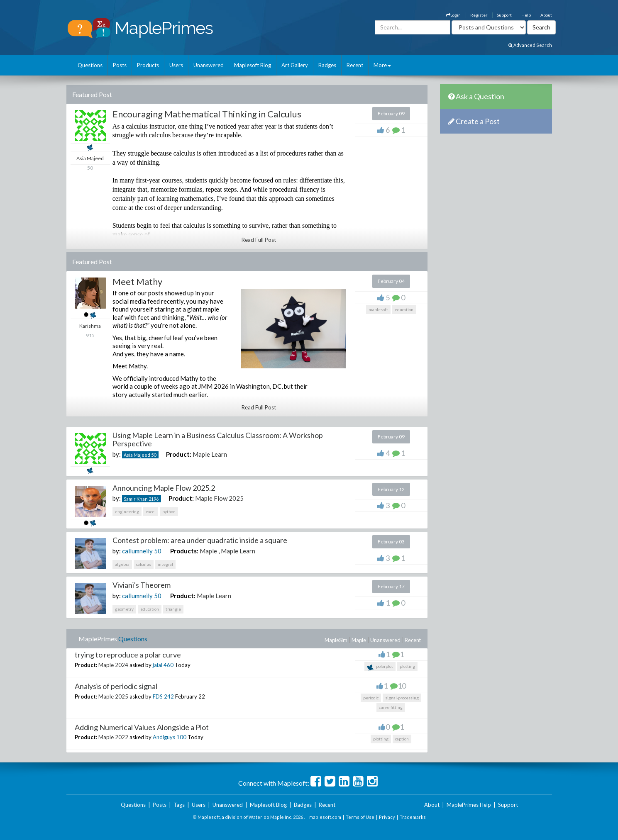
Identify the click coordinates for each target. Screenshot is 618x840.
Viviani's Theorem (142, 585)
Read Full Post (259, 240)
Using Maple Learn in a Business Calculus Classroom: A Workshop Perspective (218, 439)
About (546, 15)
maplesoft (378, 309)
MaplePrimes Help (469, 805)
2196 (154, 499)
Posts (120, 65)
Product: (179, 454)
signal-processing (402, 698)
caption (402, 739)
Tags (179, 805)
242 (169, 696)
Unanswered (209, 65)
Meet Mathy (137, 281)
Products (148, 65)
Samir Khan (136, 499)
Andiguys (164, 737)
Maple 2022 (113, 737)
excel (151, 511)
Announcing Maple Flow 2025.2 (164, 488)
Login (453, 15)
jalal (158, 665)
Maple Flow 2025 (219, 498)
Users (176, 65)
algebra (122, 564)
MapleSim (336, 640)
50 (154, 455)
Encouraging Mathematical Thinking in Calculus (207, 114)
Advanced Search (530, 45)
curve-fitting (391, 707)
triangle (173, 609)
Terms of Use (360, 817)
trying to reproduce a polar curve (128, 655)
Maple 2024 (113, 665)
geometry (124, 609)
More (382, 65)
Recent (355, 65)
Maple (208, 551)
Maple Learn (210, 454)
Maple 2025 (113, 696)
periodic (371, 698)
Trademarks (413, 817)
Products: (184, 551)
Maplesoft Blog (253, 65)
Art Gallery (295, 65)
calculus (144, 564)
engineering (127, 511)
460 (169, 665)
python (169, 511)
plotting (407, 666)
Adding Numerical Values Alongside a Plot (142, 727)
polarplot (380, 667)
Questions (90, 65)
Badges (327, 65)
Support (504, 15)
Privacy (387, 817)
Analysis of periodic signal (116, 686)
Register (479, 15)
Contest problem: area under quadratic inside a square (200, 540)
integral (165, 564)
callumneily (137, 551)
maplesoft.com (325, 817)
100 (181, 737)
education (404, 309)
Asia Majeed (137, 455)
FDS (158, 696)
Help (526, 15)
